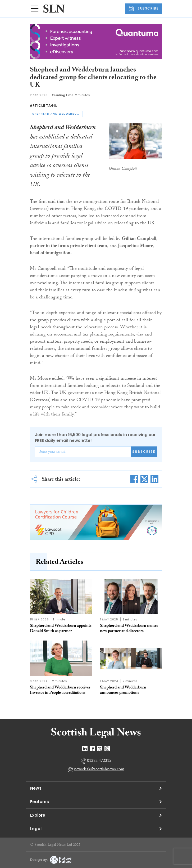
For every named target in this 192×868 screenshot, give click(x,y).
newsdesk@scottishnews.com (99, 770)
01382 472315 (99, 761)
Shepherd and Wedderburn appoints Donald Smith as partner (61, 629)
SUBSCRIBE (144, 8)
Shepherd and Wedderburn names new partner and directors (129, 629)
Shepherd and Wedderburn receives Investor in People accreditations (60, 690)
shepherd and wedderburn (57, 114)
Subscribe (144, 452)
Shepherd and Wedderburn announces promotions (123, 690)
